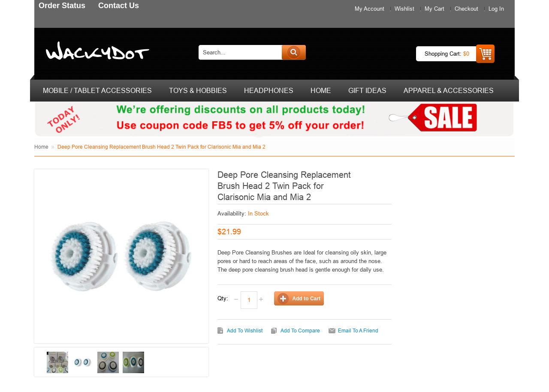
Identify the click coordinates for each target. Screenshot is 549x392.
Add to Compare (300, 331)
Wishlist (404, 9)
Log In (496, 9)
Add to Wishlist (245, 331)
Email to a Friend (358, 331)
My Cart (434, 9)
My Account (370, 9)
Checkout (466, 9)
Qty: (223, 298)
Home (41, 147)
